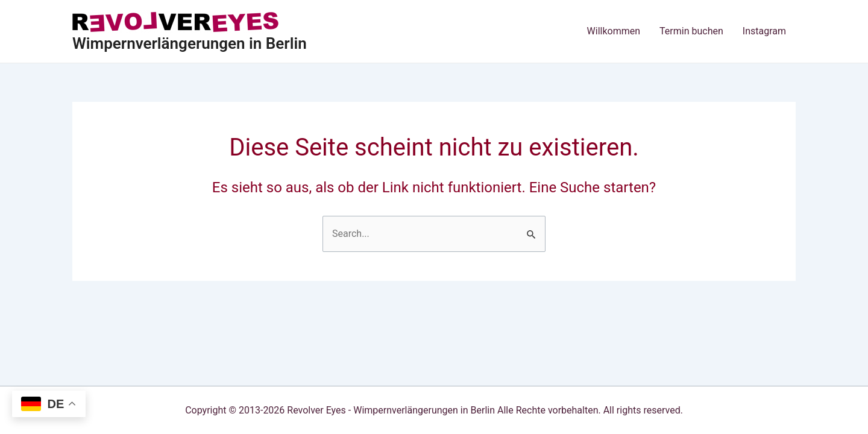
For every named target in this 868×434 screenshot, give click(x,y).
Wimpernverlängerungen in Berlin (190, 43)
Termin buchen (691, 31)
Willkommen (614, 31)
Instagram (764, 31)
